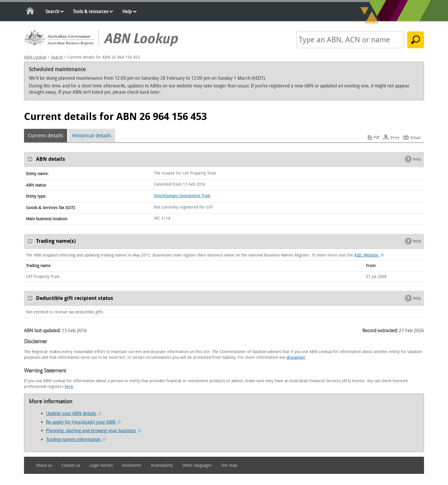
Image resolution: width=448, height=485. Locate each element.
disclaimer (296, 357)
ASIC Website (369, 255)
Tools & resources (91, 12)
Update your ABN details (74, 413)
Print (395, 138)
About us (44, 465)
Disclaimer (132, 465)
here (69, 387)
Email (416, 138)
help (417, 159)
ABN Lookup (35, 57)
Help (127, 12)
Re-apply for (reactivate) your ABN (83, 422)
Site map (229, 465)
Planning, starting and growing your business (93, 431)
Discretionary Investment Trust (182, 196)
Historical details (92, 136)
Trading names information (76, 439)
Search (52, 12)
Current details (46, 136)
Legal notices (101, 465)
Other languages (197, 465)
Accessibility (162, 465)
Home (30, 12)
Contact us (71, 465)
